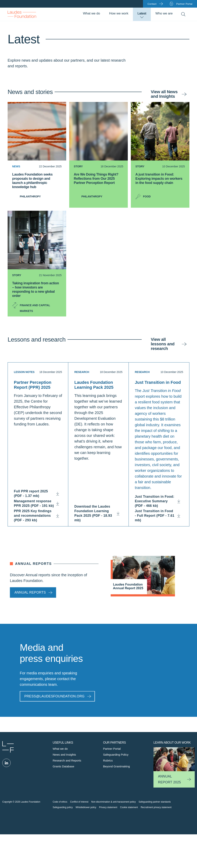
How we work (119, 13)
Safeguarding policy (63, 807)
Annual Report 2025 (169, 779)
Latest (142, 13)
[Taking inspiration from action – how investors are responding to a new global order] (37, 293)
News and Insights (64, 755)
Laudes (8, 747)
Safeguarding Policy (116, 755)
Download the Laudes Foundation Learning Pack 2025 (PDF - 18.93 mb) (98, 513)
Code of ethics (60, 802)
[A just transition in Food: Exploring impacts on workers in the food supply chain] (160, 184)
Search (183, 14)
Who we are (164, 13)
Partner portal (184, 4)
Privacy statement (108, 807)
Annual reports (30, 592)
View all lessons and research (163, 344)
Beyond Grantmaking (116, 766)
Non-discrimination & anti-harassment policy (114, 802)
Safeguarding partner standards (155, 802)
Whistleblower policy (86, 807)
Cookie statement (129, 807)
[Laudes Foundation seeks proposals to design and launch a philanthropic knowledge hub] (37, 184)
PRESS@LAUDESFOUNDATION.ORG (54, 696)
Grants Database (63, 766)
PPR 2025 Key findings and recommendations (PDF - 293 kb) (38, 516)
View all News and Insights (164, 94)
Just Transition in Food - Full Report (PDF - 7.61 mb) (155, 516)
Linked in (6, 763)
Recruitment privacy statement (156, 807)
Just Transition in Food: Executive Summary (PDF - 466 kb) (155, 501)
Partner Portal (112, 749)
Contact (152, 4)
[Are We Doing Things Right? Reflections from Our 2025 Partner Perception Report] (98, 184)
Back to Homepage (22, 14)
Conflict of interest (79, 802)
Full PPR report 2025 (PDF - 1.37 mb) (38, 494)
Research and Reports (67, 760)
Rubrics (108, 760)
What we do (91, 13)
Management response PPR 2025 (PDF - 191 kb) (38, 503)
